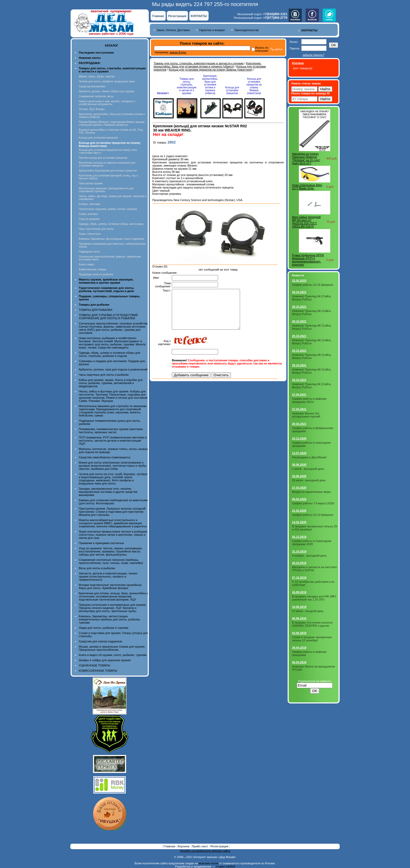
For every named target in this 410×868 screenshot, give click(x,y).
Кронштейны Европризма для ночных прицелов (108, 171)
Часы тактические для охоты (96, 229)
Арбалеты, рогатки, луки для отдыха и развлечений (113, 369)
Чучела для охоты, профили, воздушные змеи (107, 81)
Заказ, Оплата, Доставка (173, 30)
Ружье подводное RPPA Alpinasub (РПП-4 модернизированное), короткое (308, 260)
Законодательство (246, 30)
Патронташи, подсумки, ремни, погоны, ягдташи (108, 209)
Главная (158, 16)
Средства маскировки (92, 86)
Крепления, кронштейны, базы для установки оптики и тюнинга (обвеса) (207, 65)
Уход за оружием (89, 219)
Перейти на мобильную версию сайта (205, 851)
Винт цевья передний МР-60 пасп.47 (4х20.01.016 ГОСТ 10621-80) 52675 (306, 222)
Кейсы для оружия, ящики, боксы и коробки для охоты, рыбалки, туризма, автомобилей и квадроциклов (111, 383)
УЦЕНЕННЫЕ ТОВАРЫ (94, 665)
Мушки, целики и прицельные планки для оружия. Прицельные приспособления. (112, 648)
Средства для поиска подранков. (101, 641)
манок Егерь (178, 52)
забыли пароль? (313, 55)
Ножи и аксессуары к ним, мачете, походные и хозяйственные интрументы (107, 103)
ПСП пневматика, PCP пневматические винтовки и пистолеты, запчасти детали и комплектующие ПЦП (113, 441)
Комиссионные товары (92, 269)
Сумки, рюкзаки (88, 214)
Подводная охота (89, 252)
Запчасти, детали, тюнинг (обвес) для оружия (106, 91)
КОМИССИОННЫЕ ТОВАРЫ (98, 671)
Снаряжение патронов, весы (96, 96)
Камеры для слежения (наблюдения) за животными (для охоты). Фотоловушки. (113, 502)
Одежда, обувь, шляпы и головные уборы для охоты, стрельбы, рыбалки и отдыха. (109, 354)
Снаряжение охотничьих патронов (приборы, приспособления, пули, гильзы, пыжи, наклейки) (111, 561)
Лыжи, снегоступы (90, 234)
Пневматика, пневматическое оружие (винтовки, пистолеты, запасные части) (111, 431)
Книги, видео (87, 264)
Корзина (184, 846)
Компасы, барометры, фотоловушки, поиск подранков (111, 239)
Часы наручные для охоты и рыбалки (104, 375)
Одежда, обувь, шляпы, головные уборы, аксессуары (111, 224)
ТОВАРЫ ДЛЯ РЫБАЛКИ (95, 310)
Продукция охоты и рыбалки (96, 274)
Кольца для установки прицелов (98, 138)
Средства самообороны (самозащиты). (105, 457)
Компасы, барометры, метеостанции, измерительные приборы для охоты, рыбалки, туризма (110, 619)
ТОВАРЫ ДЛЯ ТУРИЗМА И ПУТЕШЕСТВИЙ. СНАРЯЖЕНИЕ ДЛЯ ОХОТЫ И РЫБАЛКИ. (109, 317)
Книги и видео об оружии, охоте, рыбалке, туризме (113, 655)
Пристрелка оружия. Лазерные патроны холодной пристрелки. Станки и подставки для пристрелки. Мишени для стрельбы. (112, 512)
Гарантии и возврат (212, 30)
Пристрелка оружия (91, 183)
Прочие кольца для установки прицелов (103, 158)
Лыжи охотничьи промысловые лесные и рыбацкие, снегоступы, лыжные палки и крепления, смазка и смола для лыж (113, 535)
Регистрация (177, 16)
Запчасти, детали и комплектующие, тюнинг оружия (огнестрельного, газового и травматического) (108, 576)
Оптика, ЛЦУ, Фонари (92, 109)
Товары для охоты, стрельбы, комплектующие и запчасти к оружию (199, 63)
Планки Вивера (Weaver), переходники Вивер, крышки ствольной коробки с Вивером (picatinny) (112, 123)
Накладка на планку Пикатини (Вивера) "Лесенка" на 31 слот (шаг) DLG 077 (306, 158)
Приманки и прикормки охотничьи (101, 543)
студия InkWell (225, 866)
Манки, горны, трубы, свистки (97, 76)
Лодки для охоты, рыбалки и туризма (103, 628)
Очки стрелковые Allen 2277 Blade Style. (307, 187)
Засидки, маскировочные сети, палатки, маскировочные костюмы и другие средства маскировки (108, 492)
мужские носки (209, 863)
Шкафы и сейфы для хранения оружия (105, 660)
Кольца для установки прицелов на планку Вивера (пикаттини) (210, 70)
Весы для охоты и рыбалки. (97, 568)
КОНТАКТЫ (199, 16)
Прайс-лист (200, 846)
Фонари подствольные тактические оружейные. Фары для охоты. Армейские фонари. (110, 586)
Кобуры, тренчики (89, 204)
